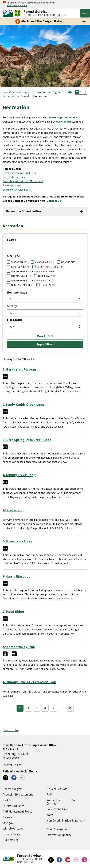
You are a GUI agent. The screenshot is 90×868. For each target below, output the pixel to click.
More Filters (45, 336)
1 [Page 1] (20, 708)
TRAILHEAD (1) (48, 285)
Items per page (17, 293)
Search (12, 240)
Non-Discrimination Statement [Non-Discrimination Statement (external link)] (66, 820)
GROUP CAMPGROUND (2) (50, 267)
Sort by (12, 306)
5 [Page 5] (53, 708)
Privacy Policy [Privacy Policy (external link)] (11, 834)
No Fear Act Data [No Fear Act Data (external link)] (57, 789)
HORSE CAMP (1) (47, 276)
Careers (7, 817)
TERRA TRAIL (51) (20, 262)
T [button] (77, 92)
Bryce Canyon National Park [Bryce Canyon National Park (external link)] (19, 173)
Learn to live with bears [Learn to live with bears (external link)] (17, 190)
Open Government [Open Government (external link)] (58, 829)
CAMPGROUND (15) (45, 262)
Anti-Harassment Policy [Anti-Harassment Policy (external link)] (17, 811)
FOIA (49, 794)
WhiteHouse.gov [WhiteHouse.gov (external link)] (13, 828)
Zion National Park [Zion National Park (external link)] (14, 177)
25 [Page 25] (70, 708)
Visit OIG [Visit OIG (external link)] (8, 800)
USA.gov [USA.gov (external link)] (8, 823)
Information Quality (59, 835)
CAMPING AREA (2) (20, 267)
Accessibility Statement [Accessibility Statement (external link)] (18, 794)
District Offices (12, 765)
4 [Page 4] (45, 708)
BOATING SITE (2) (70, 262)
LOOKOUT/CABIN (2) (21, 276)
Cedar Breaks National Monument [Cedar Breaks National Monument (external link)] (23, 181)
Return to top (11, 730)
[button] (70, 92)
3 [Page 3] (37, 708)
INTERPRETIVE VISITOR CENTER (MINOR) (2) (32, 271)
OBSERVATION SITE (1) (22, 285)
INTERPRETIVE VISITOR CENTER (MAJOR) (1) (33, 280)
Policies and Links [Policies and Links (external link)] (57, 809)
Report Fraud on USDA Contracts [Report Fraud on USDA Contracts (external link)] (61, 802)
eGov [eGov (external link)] (50, 815)
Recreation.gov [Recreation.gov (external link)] (12, 185)
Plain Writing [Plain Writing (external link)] (11, 840)
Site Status (15, 320)
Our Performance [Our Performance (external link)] (14, 806)
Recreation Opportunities (24, 211)
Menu (85, 13)
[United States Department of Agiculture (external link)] (9, 13)
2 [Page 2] (28, 708)
